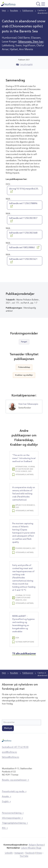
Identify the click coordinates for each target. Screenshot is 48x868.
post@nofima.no (9, 752)
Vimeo (39, 853)
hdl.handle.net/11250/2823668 (23, 234)
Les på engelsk (24, 64)
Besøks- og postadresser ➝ (15, 780)
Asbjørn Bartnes (36, 845)
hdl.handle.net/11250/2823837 (23, 220)
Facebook (30, 853)
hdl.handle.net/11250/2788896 (23, 205)
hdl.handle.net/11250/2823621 (23, 261)
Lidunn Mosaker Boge (31, 848)
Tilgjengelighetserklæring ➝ (15, 823)
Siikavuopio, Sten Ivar (31, 42)
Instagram (19, 853)
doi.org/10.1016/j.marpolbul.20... (24, 190)
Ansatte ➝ (6, 797)
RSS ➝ (5, 828)
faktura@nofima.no (10, 757)
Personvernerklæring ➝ (13, 813)
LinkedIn (9, 853)
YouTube (24, 856)
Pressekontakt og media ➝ (14, 792)
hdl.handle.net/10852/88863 (24, 247)
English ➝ (6, 802)
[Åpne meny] (38, 4)
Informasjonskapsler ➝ (12, 818)
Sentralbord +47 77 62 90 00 (15, 747)
